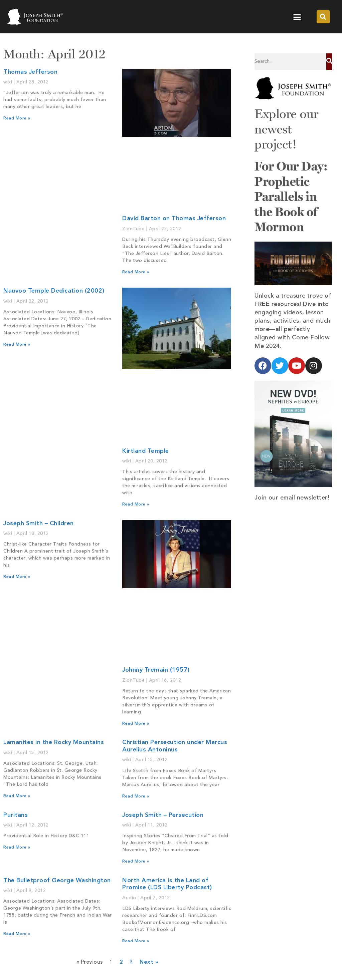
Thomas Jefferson (30, 72)
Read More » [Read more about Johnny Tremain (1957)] (136, 724)
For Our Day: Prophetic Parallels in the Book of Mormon (291, 197)
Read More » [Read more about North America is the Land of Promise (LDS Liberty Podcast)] (136, 941)
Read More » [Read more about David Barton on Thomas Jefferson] (136, 272)
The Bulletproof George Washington (57, 881)
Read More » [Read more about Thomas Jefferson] (17, 118)
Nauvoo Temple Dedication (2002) (54, 291)
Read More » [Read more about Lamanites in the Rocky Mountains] (17, 796)
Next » (149, 962)
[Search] (329, 62)
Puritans (16, 815)
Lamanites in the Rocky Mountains (54, 742)
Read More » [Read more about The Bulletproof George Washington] (17, 934)
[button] (297, 17)
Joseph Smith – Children (39, 524)
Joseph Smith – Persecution (163, 815)
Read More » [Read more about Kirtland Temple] (136, 505)
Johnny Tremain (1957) (156, 670)
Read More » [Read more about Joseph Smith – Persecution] (136, 862)
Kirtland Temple (146, 451)
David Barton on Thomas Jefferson (174, 219)
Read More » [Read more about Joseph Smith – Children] (17, 577)
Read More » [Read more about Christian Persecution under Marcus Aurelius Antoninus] (136, 796)
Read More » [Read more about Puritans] (17, 848)
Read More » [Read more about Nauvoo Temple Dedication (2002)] (17, 345)
